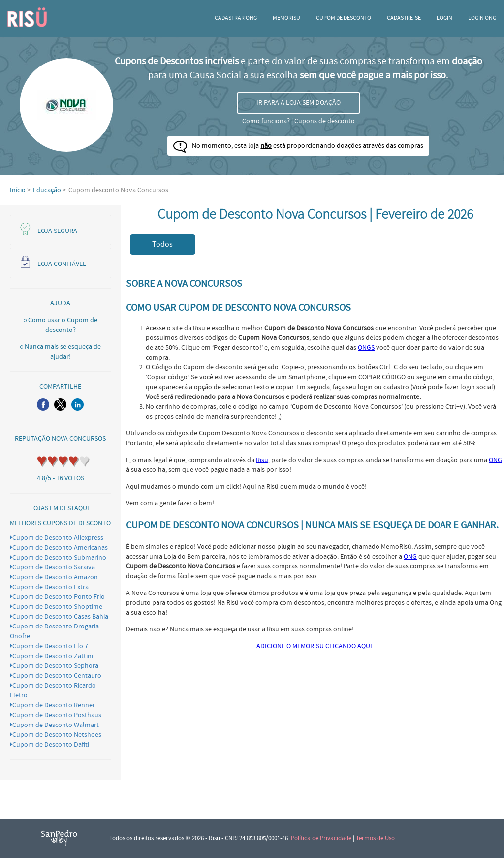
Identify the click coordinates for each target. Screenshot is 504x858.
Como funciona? (266, 121)
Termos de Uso (375, 838)
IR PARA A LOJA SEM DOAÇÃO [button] (299, 103)
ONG (495, 460)
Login (444, 18)
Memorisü (286, 18)
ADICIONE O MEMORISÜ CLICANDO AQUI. (315, 646)
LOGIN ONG (482, 18)
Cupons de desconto (325, 121)
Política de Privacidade (321, 838)
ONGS (366, 348)
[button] (43, 405)
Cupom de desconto (344, 18)
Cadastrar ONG (236, 18)
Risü (262, 460)
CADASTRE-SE (404, 18)
